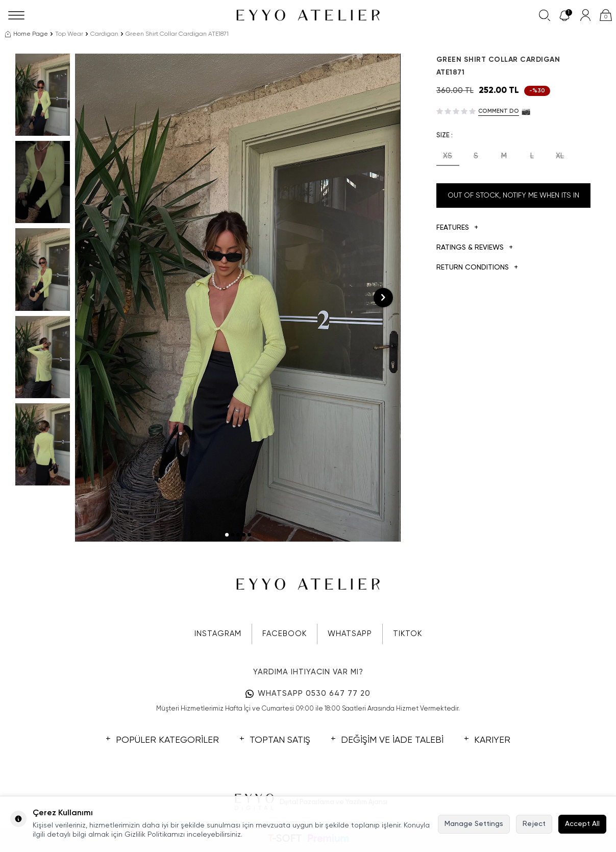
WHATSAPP (350, 634)
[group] (238, 298)
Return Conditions (477, 268)
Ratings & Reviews (475, 248)
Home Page (27, 34)
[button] (227, 535)
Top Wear (69, 34)
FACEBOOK (285, 634)
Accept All (582, 824)
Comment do (499, 111)
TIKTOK (408, 634)
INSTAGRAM (218, 634)
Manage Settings (474, 824)
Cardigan (104, 34)
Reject (534, 824)
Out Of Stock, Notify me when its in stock (513, 200)
